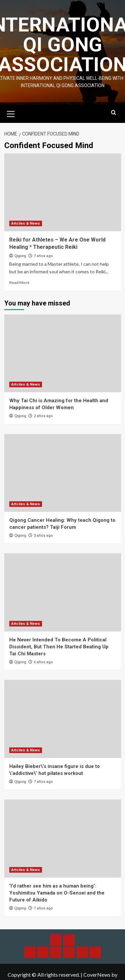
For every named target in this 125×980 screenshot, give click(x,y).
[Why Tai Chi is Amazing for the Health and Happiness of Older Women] (63, 353)
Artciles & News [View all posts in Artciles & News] (26, 223)
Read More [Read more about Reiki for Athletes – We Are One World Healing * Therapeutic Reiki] (19, 282)
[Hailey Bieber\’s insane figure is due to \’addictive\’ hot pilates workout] (63, 719)
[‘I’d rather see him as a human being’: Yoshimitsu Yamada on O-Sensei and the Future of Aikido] (63, 838)
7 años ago (43, 256)
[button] (11, 113)
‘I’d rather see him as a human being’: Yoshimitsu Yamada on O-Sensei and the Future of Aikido (57, 893)
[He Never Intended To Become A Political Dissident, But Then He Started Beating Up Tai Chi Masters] (63, 592)
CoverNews (97, 975)
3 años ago (43, 536)
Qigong (20, 256)
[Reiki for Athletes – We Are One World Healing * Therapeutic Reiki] (63, 192)
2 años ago (43, 416)
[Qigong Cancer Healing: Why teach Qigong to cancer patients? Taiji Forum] (63, 473)
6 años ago (43, 662)
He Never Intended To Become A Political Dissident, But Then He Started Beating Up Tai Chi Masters (59, 647)
